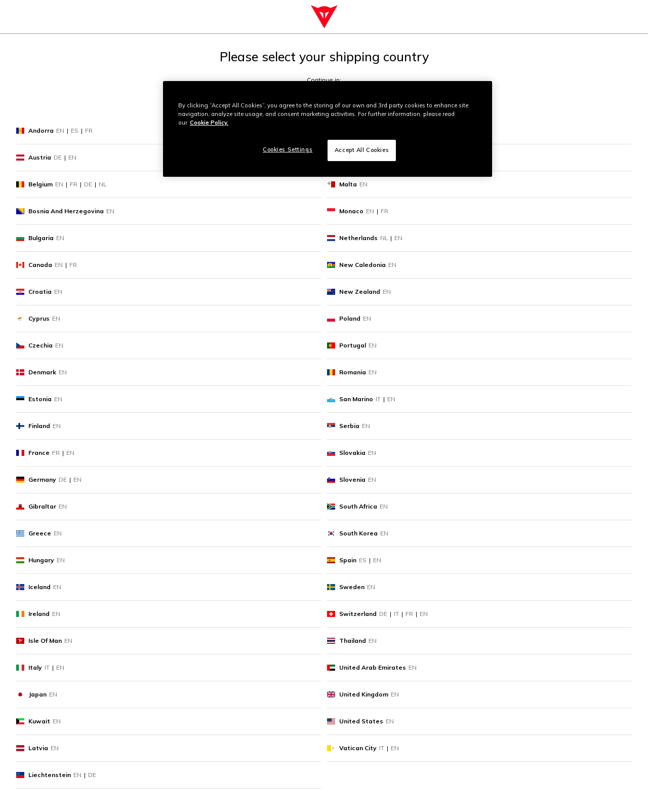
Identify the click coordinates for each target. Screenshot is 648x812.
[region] (328, 129)
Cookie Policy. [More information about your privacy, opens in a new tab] (209, 123)
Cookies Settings (288, 149)
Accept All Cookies (362, 150)
